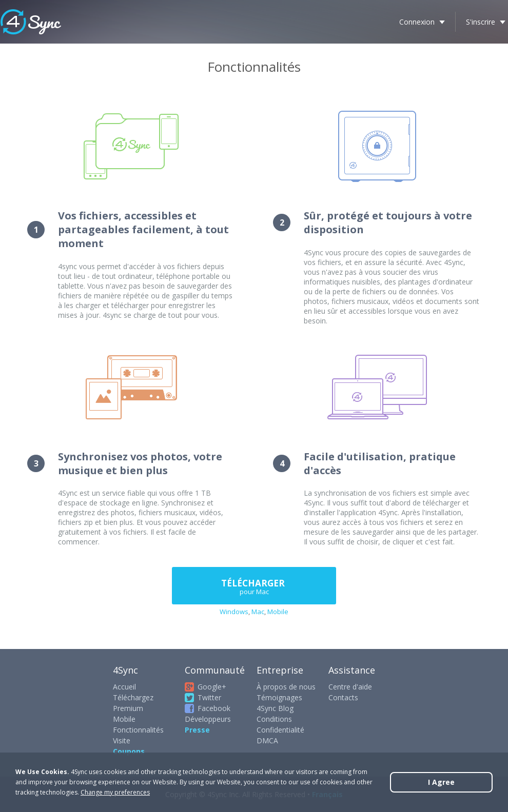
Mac (258, 612)
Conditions (274, 719)
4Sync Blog (275, 708)
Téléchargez (133, 697)
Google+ (212, 687)
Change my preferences (115, 792)
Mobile (278, 612)
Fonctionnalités (138, 730)
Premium (128, 708)
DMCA (267, 740)
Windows (234, 612)
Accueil (124, 687)
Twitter (209, 697)
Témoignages (279, 697)
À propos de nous (286, 687)
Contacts (343, 697)
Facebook (214, 708)
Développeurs (208, 719)
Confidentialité (280, 730)
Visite (122, 740)
